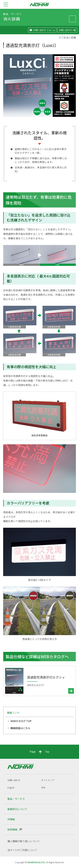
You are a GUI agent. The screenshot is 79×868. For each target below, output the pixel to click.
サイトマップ (48, 780)
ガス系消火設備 (67, 38)
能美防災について (17, 809)
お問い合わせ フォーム (44, 30)
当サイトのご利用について (22, 850)
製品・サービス (16, 799)
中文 (43, 787)
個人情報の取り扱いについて (24, 841)
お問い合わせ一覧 (67, 30)
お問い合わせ (14, 780)
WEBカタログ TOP (21, 721)
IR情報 (11, 819)
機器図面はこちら (20, 728)
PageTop (39, 752)
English (11, 787)
